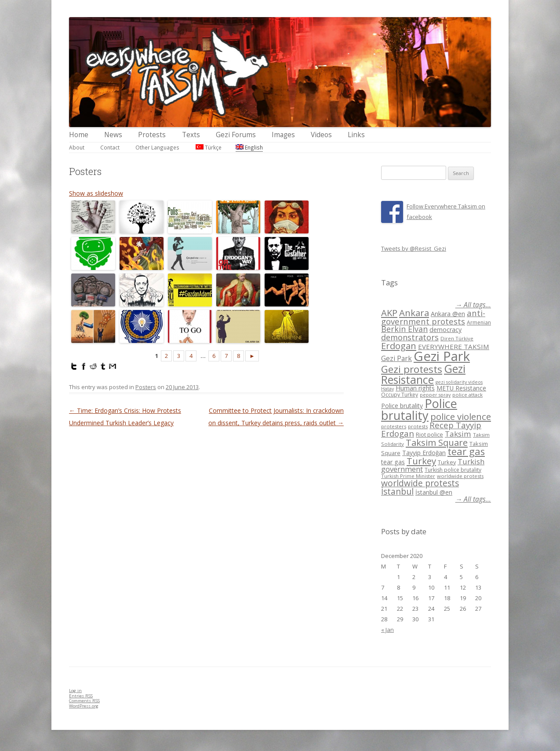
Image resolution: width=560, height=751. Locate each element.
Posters (146, 387)
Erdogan (399, 346)
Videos (321, 135)
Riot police (429, 434)
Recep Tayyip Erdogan (431, 429)
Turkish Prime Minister (408, 476)
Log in (75, 691)
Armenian (479, 323)
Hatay (387, 389)
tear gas (466, 451)
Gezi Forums (236, 135)
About (77, 147)
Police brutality (402, 406)
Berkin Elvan (404, 329)
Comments (84, 701)
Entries (81, 696)
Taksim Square (437, 442)
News (113, 135)
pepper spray (435, 395)
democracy (445, 330)
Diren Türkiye (457, 338)
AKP (389, 313)
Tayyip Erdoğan (424, 453)
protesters (394, 426)
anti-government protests (433, 317)
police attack (467, 395)
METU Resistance (461, 388)
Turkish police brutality (453, 470)
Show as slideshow (96, 193)
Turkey (421, 461)
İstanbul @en (434, 492)
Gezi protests (412, 369)
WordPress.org (84, 706)
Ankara (414, 313)
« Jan (387, 630)
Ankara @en (448, 314)
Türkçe (209, 147)
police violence (461, 416)
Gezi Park (396, 358)
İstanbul (397, 492)
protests (418, 426)
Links (356, 135)
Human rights (415, 388)
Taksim (458, 434)
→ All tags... (473, 305)
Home (79, 135)
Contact (110, 147)
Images (283, 135)
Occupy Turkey (400, 395)
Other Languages (157, 147)
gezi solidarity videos (459, 382)
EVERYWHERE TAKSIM (454, 346)
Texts (191, 135)
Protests (152, 135)
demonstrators (410, 337)
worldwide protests (460, 476)
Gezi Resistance (423, 374)
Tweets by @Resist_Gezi (414, 248)
